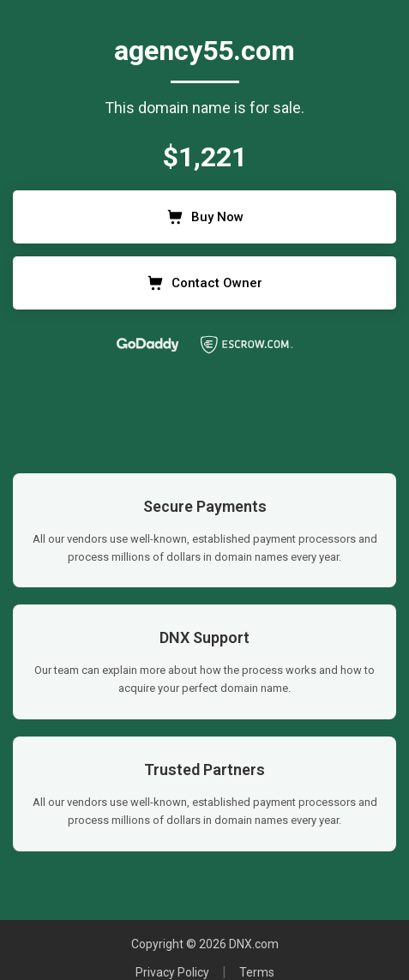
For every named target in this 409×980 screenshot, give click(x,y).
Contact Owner (204, 283)
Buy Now (205, 217)
